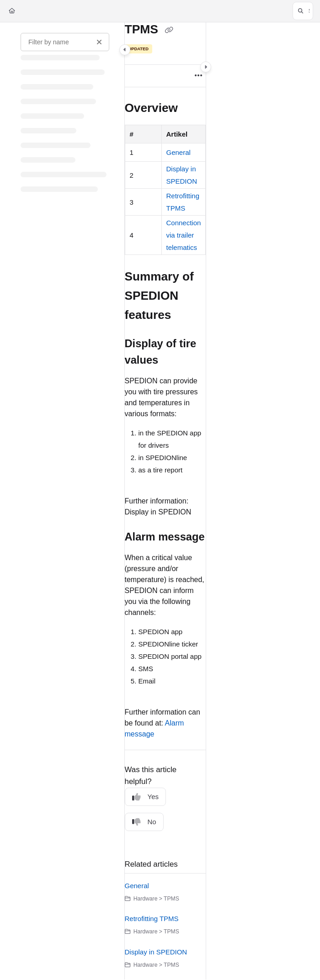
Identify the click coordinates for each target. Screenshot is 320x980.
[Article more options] (198, 76)
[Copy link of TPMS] (169, 30)
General (179, 152)
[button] (303, 11)
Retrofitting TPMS (152, 919)
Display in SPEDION (156, 952)
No (144, 822)
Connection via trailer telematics (184, 235)
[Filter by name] (65, 42)
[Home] (12, 11)
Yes (145, 797)
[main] (165, 501)
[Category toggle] (125, 50)
